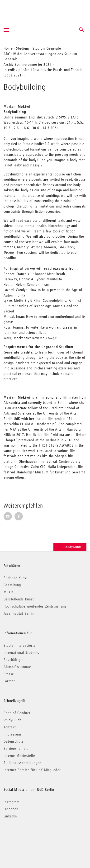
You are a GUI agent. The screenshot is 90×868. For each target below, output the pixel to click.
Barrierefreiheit (16, 748)
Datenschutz (13, 741)
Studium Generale (47, 48)
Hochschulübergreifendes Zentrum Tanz (35, 606)
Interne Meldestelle (19, 755)
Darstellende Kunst (19, 599)
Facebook (11, 809)
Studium (23, 48)
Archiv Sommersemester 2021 (27, 64)
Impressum (12, 734)
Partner (9, 681)
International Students (21, 652)
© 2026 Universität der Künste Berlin (28, 836)
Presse (9, 674)
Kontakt (10, 727)
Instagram (12, 802)
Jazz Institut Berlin (19, 613)
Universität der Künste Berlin (22, 9)
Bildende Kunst (16, 578)
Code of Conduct (17, 713)
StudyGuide (70, 547)
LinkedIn (10, 816)
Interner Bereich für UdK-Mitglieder (32, 770)
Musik (8, 592)
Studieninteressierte (20, 645)
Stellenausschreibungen (22, 763)
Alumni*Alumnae (17, 667)
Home (8, 48)
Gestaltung (12, 585)
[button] (82, 30)
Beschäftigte (14, 660)
